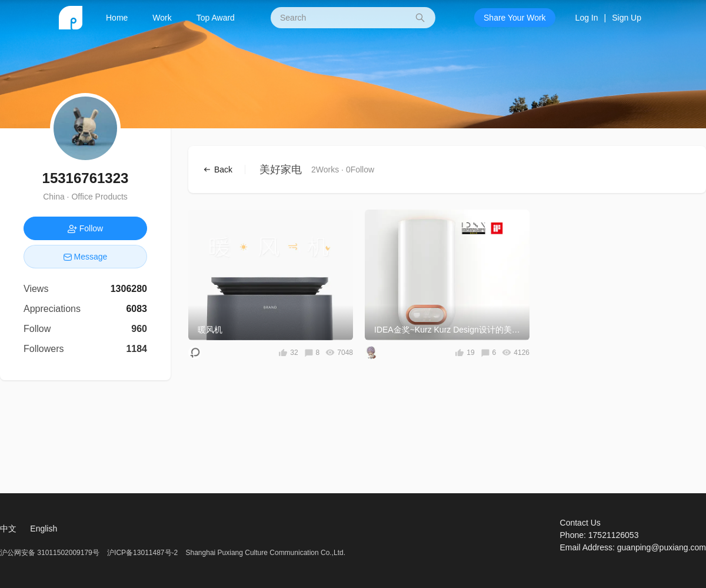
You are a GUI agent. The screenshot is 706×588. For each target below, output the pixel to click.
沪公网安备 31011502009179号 (51, 553)
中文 (8, 529)
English (44, 529)
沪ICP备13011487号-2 (142, 553)
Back (222, 170)
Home (117, 18)
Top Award (216, 18)
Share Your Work (515, 18)
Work (162, 18)
